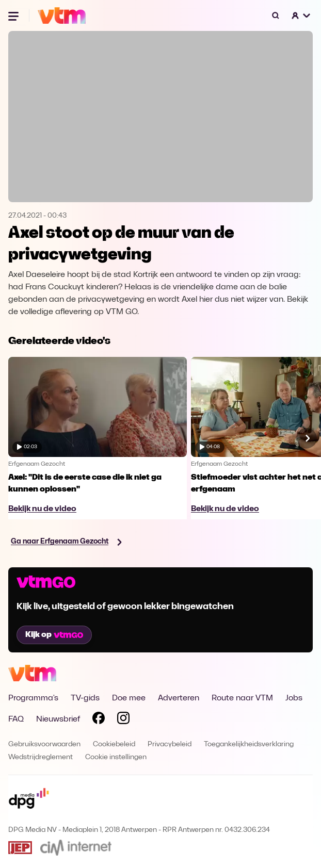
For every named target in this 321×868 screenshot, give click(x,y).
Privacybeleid (170, 744)
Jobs (294, 698)
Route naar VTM (242, 698)
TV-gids (85, 698)
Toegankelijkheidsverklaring (249, 744)
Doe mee (129, 698)
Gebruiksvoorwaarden (44, 744)
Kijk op (54, 635)
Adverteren (179, 698)
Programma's (33, 698)
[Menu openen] (14, 15)
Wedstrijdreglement (41, 757)
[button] (301, 15)
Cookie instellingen (116, 757)
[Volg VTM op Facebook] (99, 720)
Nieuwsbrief (58, 719)
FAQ (16, 719)
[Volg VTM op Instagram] (123, 720)
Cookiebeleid (114, 744)
